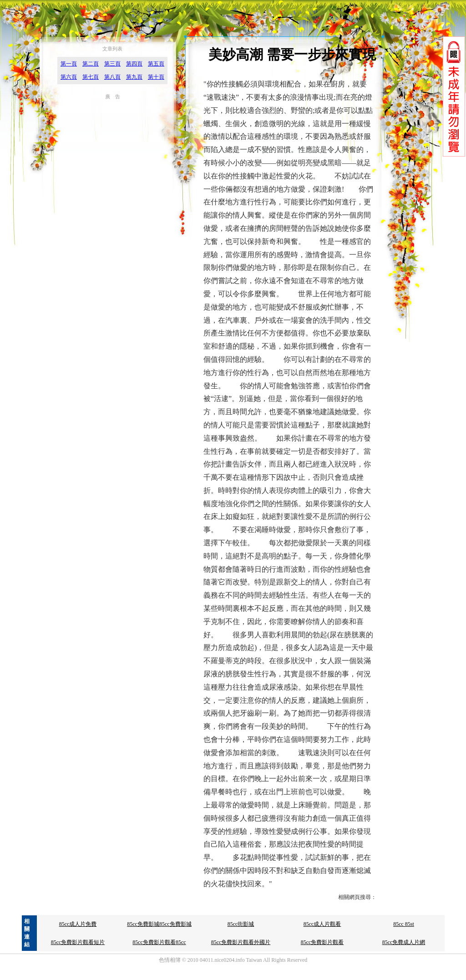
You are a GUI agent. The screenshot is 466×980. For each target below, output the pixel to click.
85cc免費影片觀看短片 (78, 942)
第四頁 (134, 64)
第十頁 (156, 77)
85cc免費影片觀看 (322, 942)
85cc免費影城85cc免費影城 (159, 924)
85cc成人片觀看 (322, 924)
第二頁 (91, 64)
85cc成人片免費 (78, 924)
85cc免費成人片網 (404, 942)
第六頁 (69, 77)
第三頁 (112, 64)
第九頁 (134, 77)
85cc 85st (404, 924)
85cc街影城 (241, 924)
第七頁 (91, 77)
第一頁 (69, 64)
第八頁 (112, 77)
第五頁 (156, 64)
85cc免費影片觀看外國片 (241, 942)
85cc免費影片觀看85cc (159, 942)
